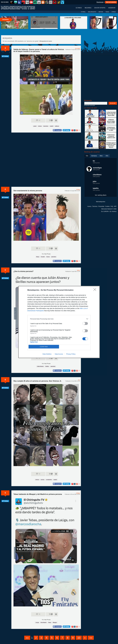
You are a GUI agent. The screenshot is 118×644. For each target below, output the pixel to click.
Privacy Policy (71, 354)
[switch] (85, 323)
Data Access (59, 354)
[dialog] (59, 322)
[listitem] (59, 319)
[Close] (95, 290)
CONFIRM (44, 347)
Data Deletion (47, 354)
